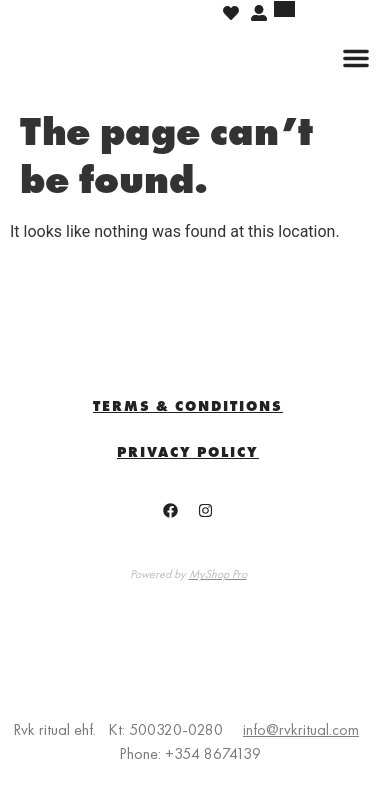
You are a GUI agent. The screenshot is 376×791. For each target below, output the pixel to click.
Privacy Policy (188, 452)
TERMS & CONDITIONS (188, 406)
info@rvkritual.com (301, 729)
